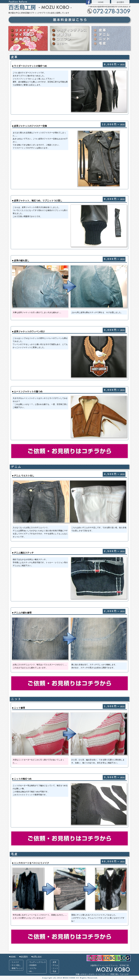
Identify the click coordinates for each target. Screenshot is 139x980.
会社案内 (120, 2)
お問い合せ (37, 956)
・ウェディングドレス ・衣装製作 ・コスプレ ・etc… (37, 967)
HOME (101, 2)
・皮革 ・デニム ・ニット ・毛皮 (54, 967)
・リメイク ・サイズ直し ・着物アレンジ (16, 965)
